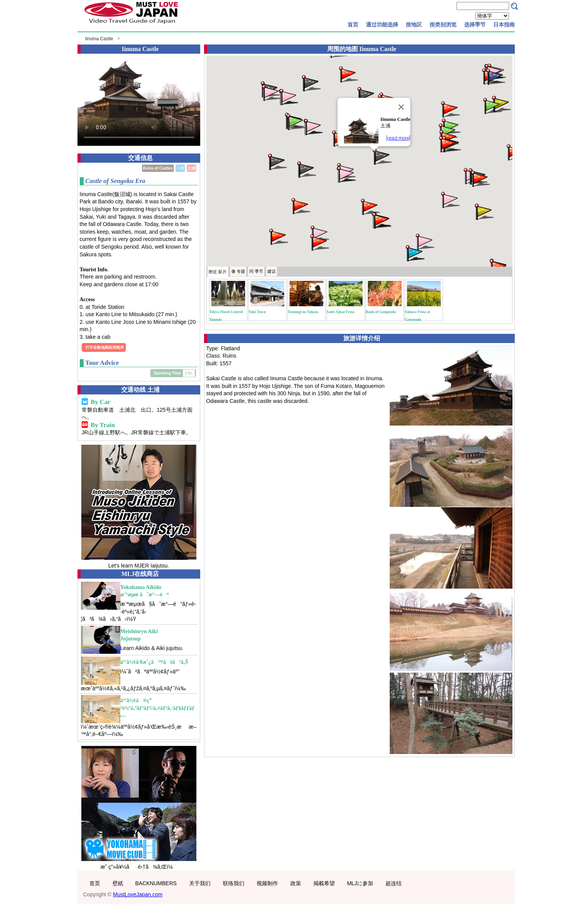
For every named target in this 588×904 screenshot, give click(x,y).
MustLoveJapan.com (138, 894)
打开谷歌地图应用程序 (105, 347)
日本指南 (504, 25)
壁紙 (118, 883)
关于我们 (200, 883)
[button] (382, 156)
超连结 (394, 883)
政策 (296, 883)
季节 (256, 271)
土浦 (191, 168)
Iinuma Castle (99, 39)
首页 (353, 25)
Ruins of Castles (158, 168)
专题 (238, 271)
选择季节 (475, 25)
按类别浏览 (443, 25)
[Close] (401, 107)
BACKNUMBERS (156, 883)
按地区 (414, 25)
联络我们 (234, 883)
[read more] (398, 138)
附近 (218, 272)
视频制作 (267, 883)
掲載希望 (324, 883)
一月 (180, 168)
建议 (272, 271)
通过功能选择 (382, 25)
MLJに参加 (360, 883)
